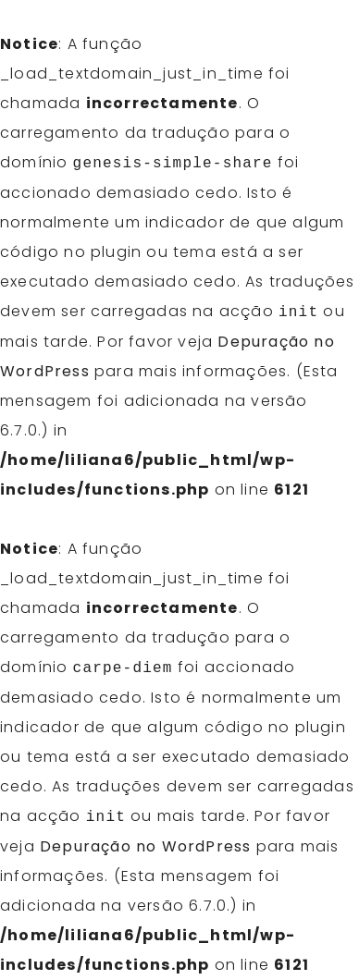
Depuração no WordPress (145, 846)
